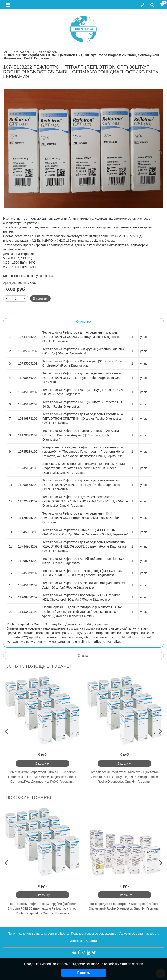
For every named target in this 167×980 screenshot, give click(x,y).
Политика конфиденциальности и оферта (38, 934)
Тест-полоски (22, 52)
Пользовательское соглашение (94, 934)
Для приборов (46, 52)
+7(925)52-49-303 (83, 961)
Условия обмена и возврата (139, 934)
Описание (83, 322)
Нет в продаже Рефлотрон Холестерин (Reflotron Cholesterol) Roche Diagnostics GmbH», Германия (125, 906)
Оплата (91, 941)
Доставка (77, 941)
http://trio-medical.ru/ (136, 637)
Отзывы (83, 656)
